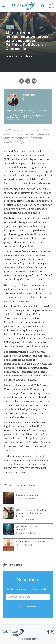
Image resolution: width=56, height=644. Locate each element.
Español (51, 4)
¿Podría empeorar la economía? (26, 528)
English (51, 7)
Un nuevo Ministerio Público (30, 542)
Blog (10, 27)
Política (27, 56)
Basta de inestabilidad (27, 495)
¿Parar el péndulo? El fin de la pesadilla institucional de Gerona (31, 513)
